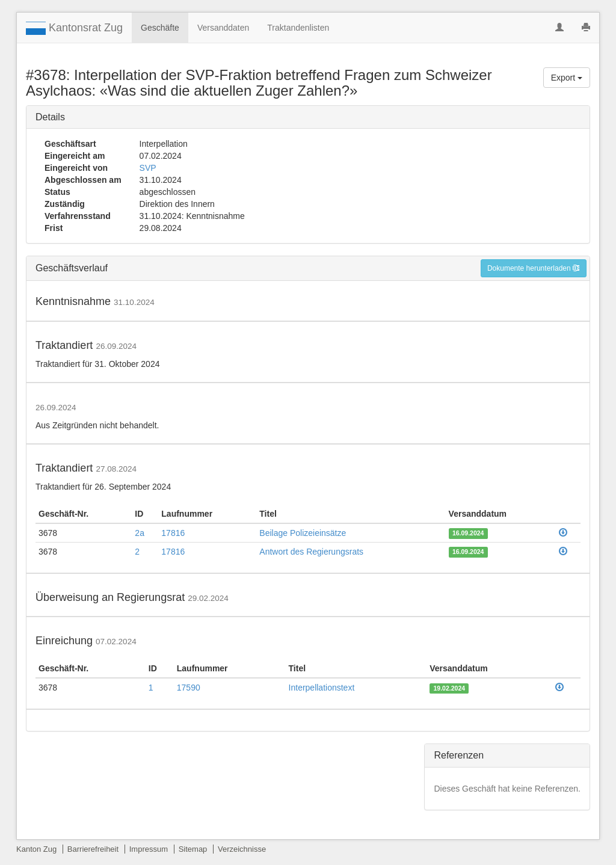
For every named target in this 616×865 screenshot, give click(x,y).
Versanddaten (223, 28)
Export (567, 78)
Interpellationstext (322, 688)
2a (140, 533)
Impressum (149, 849)
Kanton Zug (36, 849)
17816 (173, 533)
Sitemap (193, 849)
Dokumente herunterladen (534, 268)
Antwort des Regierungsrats (311, 552)
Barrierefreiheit (93, 849)
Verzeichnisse (242, 849)
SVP (148, 168)
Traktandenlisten (298, 28)
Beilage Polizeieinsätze (303, 533)
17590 (189, 688)
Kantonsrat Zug (74, 28)
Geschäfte (160, 28)
